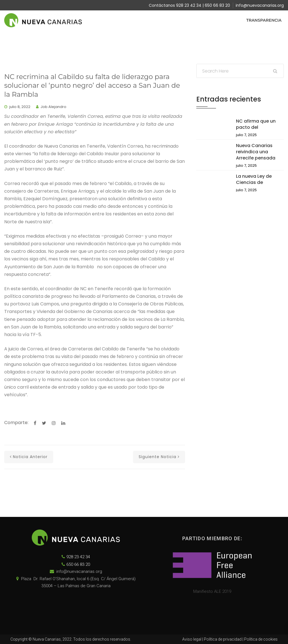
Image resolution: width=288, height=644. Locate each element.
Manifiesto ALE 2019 (212, 591)
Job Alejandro (53, 107)
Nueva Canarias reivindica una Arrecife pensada (256, 152)
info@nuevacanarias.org (260, 5)
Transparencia (264, 20)
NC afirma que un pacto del (256, 124)
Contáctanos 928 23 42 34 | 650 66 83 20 (189, 5)
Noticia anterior (29, 457)
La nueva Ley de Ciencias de (254, 179)
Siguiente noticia (159, 457)
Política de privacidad (223, 639)
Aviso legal (192, 639)
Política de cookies (261, 639)
